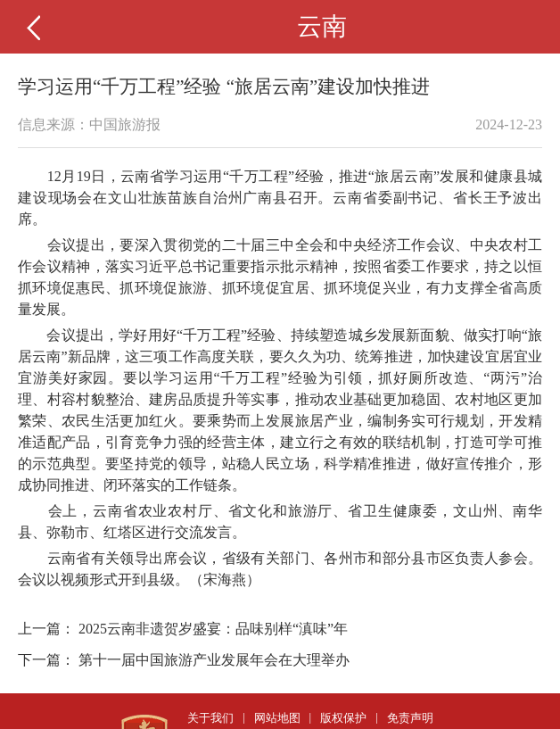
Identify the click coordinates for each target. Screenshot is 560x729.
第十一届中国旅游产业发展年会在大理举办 (214, 660)
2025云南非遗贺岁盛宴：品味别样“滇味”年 (213, 629)
